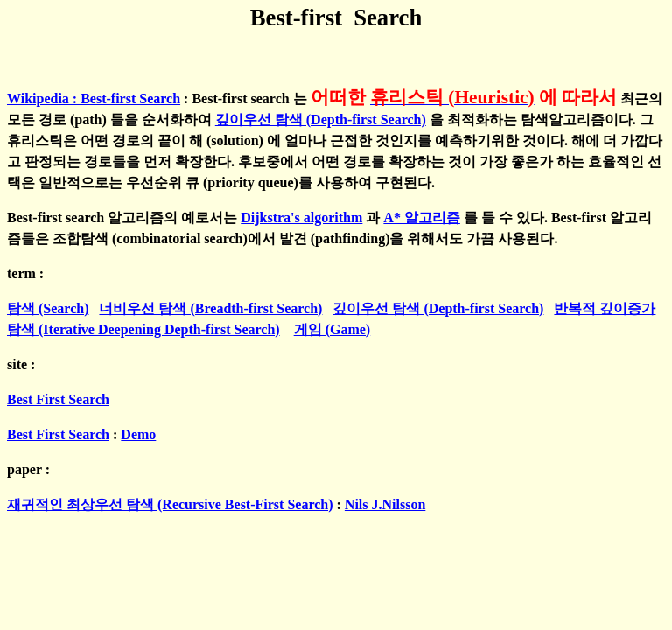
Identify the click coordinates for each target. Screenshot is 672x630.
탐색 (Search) (48, 308)
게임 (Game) (332, 329)
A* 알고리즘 (422, 217)
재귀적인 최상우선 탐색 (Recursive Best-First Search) (170, 504)
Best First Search (58, 399)
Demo (138, 434)
